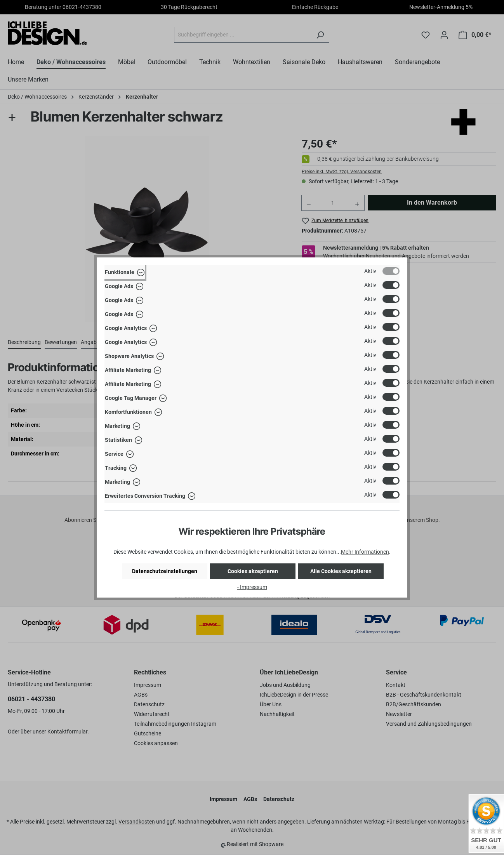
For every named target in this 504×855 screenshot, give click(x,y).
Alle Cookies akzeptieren (341, 571)
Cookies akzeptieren (253, 571)
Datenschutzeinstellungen (165, 571)
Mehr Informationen (365, 552)
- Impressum (252, 587)
